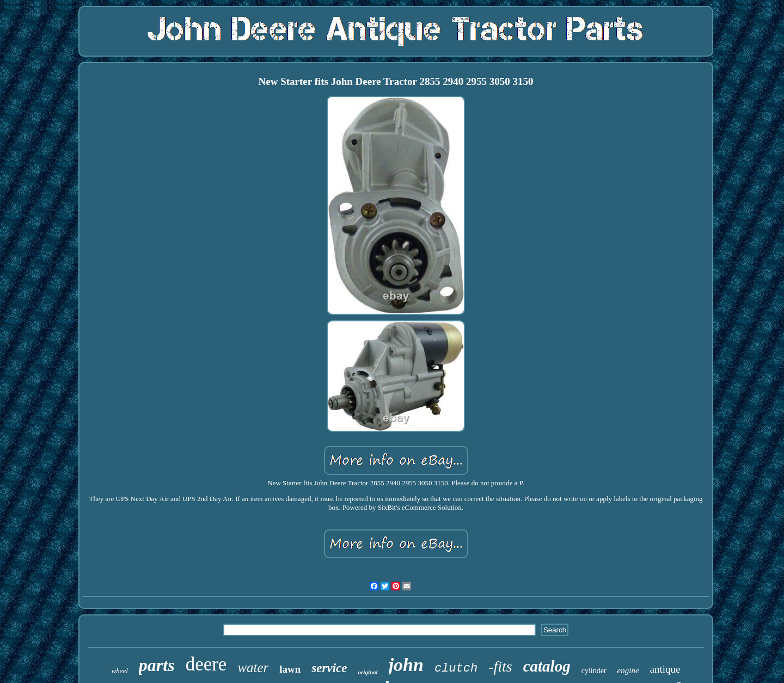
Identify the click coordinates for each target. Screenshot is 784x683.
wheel (120, 671)
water (253, 667)
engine (628, 670)
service (329, 668)
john (406, 665)
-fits (500, 666)
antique (665, 669)
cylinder (594, 671)
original (368, 672)
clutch (456, 669)
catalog (547, 666)
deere (206, 664)
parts (157, 665)
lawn (290, 669)
